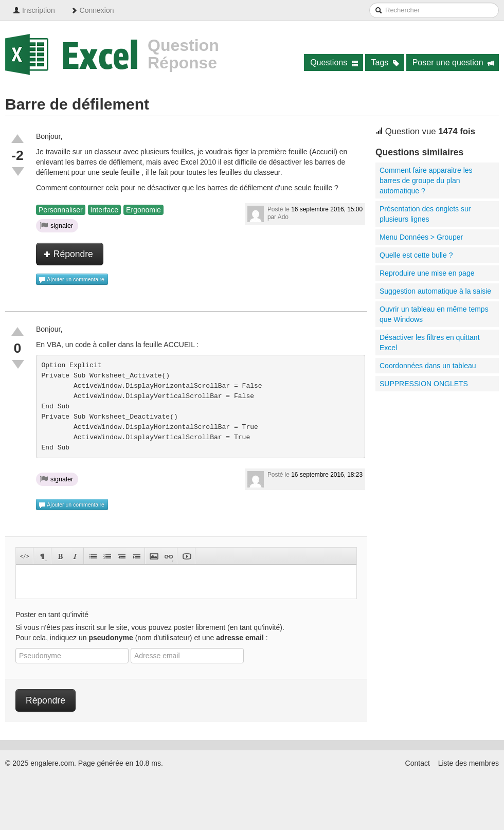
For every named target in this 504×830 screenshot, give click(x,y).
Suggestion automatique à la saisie (435, 291)
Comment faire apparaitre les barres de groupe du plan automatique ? (426, 181)
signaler (57, 225)
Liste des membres (469, 763)
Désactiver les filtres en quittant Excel (430, 342)
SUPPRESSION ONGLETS (424, 384)
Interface (104, 210)
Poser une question (453, 62)
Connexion (92, 10)
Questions (334, 62)
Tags (385, 62)
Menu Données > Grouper (421, 237)
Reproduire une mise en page (427, 273)
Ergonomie (143, 210)
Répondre (68, 254)
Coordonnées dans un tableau (428, 366)
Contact (418, 763)
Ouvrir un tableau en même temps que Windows (434, 314)
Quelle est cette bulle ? (416, 255)
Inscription (34, 10)
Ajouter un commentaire (71, 280)
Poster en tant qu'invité (52, 615)
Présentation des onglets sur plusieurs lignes (425, 214)
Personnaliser (61, 210)
